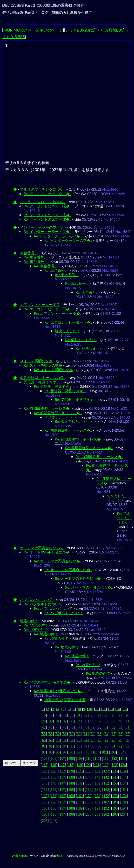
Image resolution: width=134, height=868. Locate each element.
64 (106, 734)
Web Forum (20, 856)
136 (54, 777)
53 (120, 728)
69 (51, 740)
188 (71, 808)
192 (106, 808)
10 (90, 709)
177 (62, 802)
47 (79, 728)
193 (115, 808)
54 (128, 728)
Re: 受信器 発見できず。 (55, 386)
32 (65, 721)
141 (98, 777)
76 (99, 740)
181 (98, 802)
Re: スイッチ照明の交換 (43, 365)
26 (113, 715)
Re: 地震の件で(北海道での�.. (48, 682)
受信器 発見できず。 (42, 382)
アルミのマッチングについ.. (43, 189)
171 (98, 796)
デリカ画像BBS (110, 30)
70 (58, 740)
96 (58, 752)
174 (124, 796)
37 (99, 721)
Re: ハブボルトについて (43, 604)
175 (45, 802)
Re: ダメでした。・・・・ (76, 421)
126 (54, 771)
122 (106, 765)
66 (120, 734)
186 (54, 808)
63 (99, 734)
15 (125, 709)
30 (51, 721)
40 (120, 721)
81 (44, 746)
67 (128, 734)
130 (89, 771)
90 (106, 746)
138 (71, 777)
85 (72, 746)
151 (98, 783)
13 (111, 709)
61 (86, 734)
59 (72, 734)
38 (106, 721)
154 (124, 783)
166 (54, 796)
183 (115, 802)
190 (89, 808)
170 (89, 796)
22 (86, 715)
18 (58, 715)
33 (72, 721)
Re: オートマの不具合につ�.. (47, 552)
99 (79, 752)
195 (45, 814)
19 (65, 715)
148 (71, 783)
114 (123, 759)
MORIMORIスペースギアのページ (33, 30)
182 (106, 802)
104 (122, 752)
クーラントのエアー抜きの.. (43, 202)
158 (71, 790)
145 (45, 783)
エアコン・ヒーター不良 (40, 305)
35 (86, 721)
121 (97, 765)
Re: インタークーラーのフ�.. (47, 231)
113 (114, 759)
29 (44, 721)
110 (89, 759)
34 (79, 721)
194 (124, 808)
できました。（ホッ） (118, 498)
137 (62, 777)
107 (62, 759)
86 (79, 746)
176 (54, 802)
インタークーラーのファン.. (43, 227)
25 (106, 715)
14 (118, 709)
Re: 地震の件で (36, 625)
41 (128, 721)
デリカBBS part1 (80, 30)
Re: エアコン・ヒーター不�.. (47, 309)
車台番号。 (29, 253)
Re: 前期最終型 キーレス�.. (47, 408)
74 (86, 740)
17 (51, 715)
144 (124, 777)
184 (124, 802)
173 (115, 796)
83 (58, 746)
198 (71, 814)
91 (113, 746)
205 (45, 821)
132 (106, 771)
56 (51, 734)
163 (115, 790)
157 (62, 790)
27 (120, 715)
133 (115, 771)
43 (51, 728)
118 (71, 765)
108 (71, 759)
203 (115, 814)
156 (54, 790)
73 (79, 740)
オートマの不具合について (42, 548)
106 (54, 759)
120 (88, 765)
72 (72, 740)
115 (45, 765)
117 (62, 765)
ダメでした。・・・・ (63, 417)
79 (120, 740)
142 (106, 777)
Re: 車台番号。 (36, 257)
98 (72, 752)
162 (106, 790)
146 (54, 783)
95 (51, 752)
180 (89, 802)
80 (128, 740)
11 (97, 709)
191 (98, 808)
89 (99, 746)
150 (89, 783)
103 (113, 752)
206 (54, 821)
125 (45, 771)
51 (106, 728)
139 (80, 777)
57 (58, 734)
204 (124, 814)
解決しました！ (68, 331)
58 (65, 734)
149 (80, 783)
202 (106, 814)
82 (51, 746)
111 (97, 759)
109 (80, 759)
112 (106, 759)
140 (89, 777)
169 (80, 796)
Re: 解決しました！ (81, 340)
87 (86, 746)
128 (71, 771)
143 (115, 777)
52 (113, 728)
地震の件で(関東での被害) (65, 700)
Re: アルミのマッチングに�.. (47, 194)
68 (44, 740)
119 (79, 765)
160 (89, 790)
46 (72, 728)
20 (72, 715)
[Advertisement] (49, 97)
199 (80, 814)
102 (104, 752)
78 (113, 740)
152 (106, 783)
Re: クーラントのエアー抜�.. (47, 206)
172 (106, 796)
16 (44, 715)
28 (128, 715)
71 (65, 740)
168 (71, 796)
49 (92, 728)
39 (113, 721)
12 (104, 709)
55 (44, 734)
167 (62, 796)
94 (44, 752)
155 (45, 790)
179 (80, 802)
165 (45, 796)
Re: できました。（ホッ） (124, 518)
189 (80, 808)
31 (58, 721)
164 (124, 790)
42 (44, 728)
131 (98, 771)
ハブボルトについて (36, 599)
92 (120, 746)
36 (92, 721)
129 (80, 771)
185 (45, 808)
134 (124, 771)
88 (92, 746)
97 (65, 752)
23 (92, 715)
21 (79, 715)
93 (128, 746)
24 (99, 715)
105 (45, 759)
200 (89, 814)
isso (60, 856)
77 (106, 740)
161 (98, 790)
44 (58, 728)
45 (65, 728)
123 (114, 765)
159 (80, 790)
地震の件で (29, 621)
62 (92, 734)
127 (62, 771)
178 (71, 802)
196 (54, 814)
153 (115, 783)
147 (62, 783)
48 (86, 728)
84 (65, 746)
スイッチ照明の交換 (36, 361)
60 (79, 734)
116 (53, 765)
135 (45, 777)
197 (62, 814)
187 (62, 808)
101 (95, 752)
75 (92, 740)
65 (113, 734)
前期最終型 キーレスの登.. (43, 378)
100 (87, 752)
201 (98, 814)
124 (123, 765)
